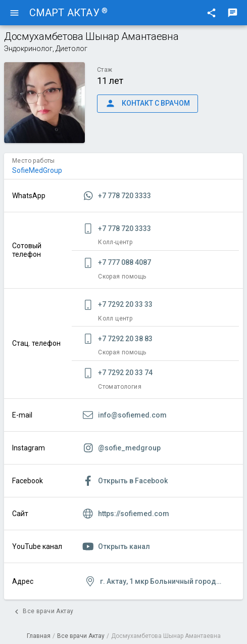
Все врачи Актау (81, 636)
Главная (39, 636)
